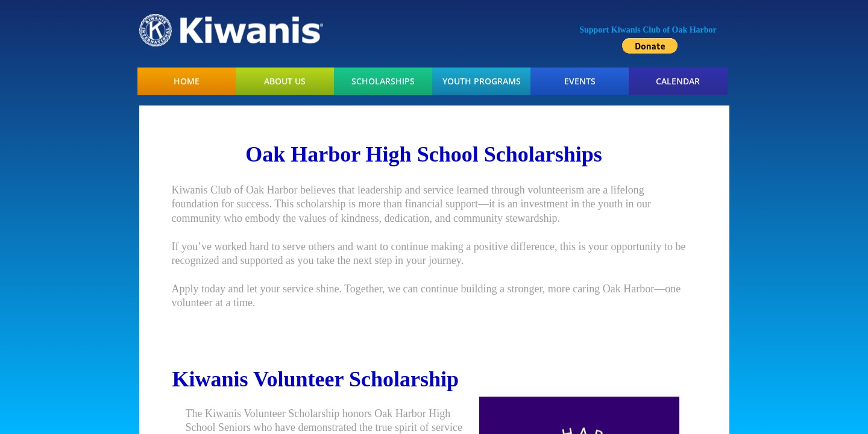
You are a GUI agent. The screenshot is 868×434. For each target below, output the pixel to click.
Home (187, 81)
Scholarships (383, 81)
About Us (285, 81)
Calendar (678, 81)
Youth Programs (482, 81)
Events (580, 81)
